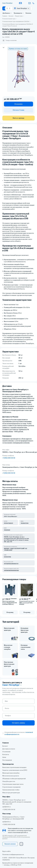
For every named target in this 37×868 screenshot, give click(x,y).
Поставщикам (7, 760)
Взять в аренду (18, 118)
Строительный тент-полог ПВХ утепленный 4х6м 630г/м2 (27, 603)
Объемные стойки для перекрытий (14, 779)
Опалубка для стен (9, 781)
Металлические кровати (11, 776)
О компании (6, 752)
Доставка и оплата (9, 749)
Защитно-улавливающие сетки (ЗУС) (15, 770)
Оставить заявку (18, 723)
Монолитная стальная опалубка (8, 647)
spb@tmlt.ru (7, 807)
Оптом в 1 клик (18, 110)
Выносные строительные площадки (14, 767)
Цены (4, 757)
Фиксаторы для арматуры (9, 629)
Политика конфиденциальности (13, 855)
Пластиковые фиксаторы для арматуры (9, 664)
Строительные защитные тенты (13, 784)
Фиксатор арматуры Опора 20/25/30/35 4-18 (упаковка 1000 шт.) (10, 603)
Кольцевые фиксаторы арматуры (25, 630)
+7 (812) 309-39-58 (9, 458)
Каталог (5, 746)
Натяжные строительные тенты (26, 647)
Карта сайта (6, 851)
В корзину (19, 104)
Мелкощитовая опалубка (11, 773)
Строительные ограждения (11, 787)
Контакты (28, 13)
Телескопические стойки (11, 790)
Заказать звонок (10, 844)
